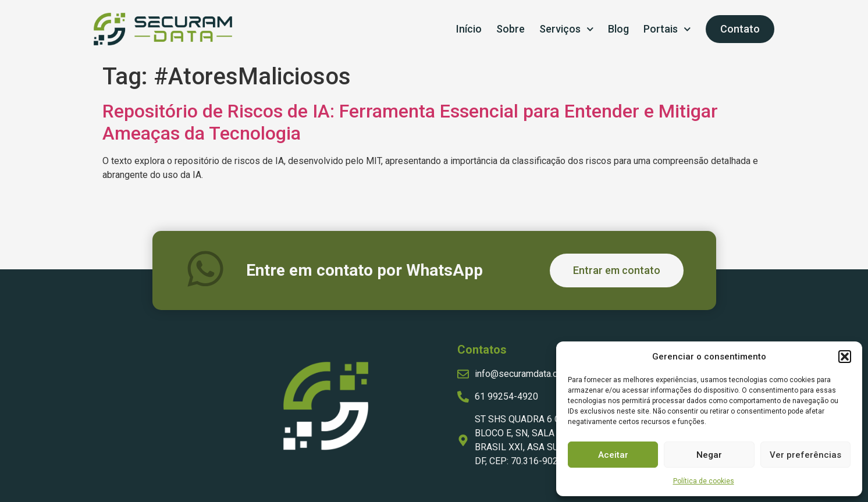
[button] (845, 357)
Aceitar (613, 455)
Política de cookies (704, 481)
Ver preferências (805, 455)
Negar (709, 455)
